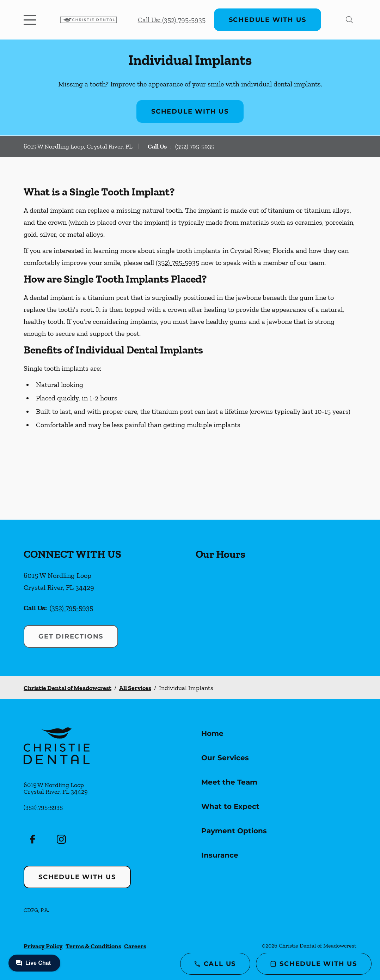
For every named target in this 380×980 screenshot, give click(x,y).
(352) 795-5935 (195, 146)
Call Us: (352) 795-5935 (172, 20)
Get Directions (71, 636)
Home (212, 733)
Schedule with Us (268, 20)
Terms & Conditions (93, 946)
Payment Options (234, 831)
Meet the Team (229, 782)
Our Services (225, 758)
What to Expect (230, 806)
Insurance (220, 855)
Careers (135, 946)
